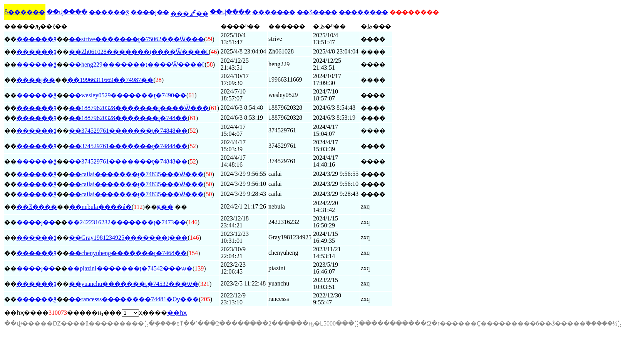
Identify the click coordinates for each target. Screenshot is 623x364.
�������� (363, 12)
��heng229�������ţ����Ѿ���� (137, 64)
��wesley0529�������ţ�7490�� (128, 95)
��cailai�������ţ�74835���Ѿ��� (136, 174)
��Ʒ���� (317, 12)
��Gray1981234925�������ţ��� (128, 238)
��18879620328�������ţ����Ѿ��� (139, 108)
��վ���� (67, 12)
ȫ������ (25, 12)
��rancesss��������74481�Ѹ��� (134, 299)
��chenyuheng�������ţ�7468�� (128, 253)
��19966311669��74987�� (110, 80)
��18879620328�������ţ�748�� (128, 118)
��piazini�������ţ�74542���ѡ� (130, 268)
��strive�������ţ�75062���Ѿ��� (136, 39)
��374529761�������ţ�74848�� (128, 131)
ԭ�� (165, 207)
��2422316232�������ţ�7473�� (127, 222)
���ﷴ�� (189, 14)
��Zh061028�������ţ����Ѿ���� (139, 52)
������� (274, 12)
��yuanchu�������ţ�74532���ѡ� (134, 284)
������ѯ (109, 12)
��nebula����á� (100, 207)
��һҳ (177, 313)
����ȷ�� (150, 12)
